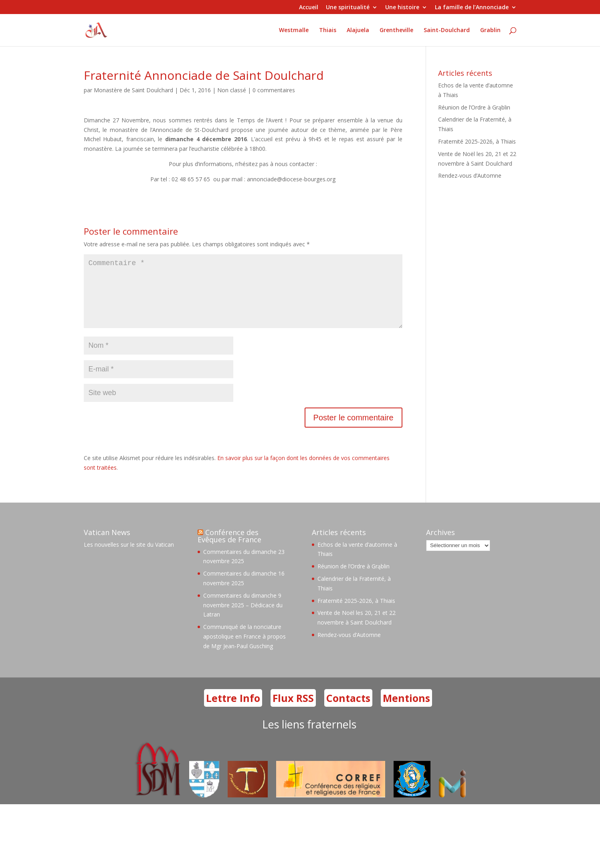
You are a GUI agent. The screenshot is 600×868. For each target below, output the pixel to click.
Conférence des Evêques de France (229, 549)
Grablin (490, 30)
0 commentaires (274, 90)
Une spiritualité (348, 8)
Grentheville (396, 30)
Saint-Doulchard (447, 30)
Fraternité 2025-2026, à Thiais (477, 141)
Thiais (328, 30)
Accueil (309, 8)
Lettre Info (233, 711)
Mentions (406, 711)
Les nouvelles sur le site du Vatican (129, 557)
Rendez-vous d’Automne (470, 175)
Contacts (348, 711)
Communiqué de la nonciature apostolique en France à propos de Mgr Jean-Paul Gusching (244, 649)
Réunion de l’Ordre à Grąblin (474, 107)
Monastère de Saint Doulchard (133, 90)
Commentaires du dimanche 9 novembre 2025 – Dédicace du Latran (243, 618)
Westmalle (294, 30)
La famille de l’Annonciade (472, 8)
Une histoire (402, 8)
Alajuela (358, 30)
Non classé (232, 90)
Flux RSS (293, 711)
